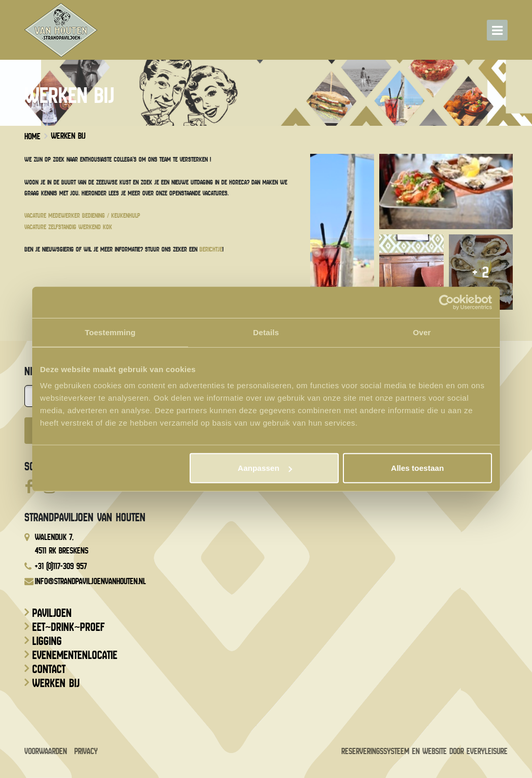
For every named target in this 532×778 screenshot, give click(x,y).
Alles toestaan (418, 468)
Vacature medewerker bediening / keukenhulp (82, 215)
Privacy (86, 751)
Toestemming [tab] (110, 332)
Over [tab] (422, 332)
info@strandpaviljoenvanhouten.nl (90, 581)
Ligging (47, 641)
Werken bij (56, 683)
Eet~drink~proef (69, 627)
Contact (49, 669)
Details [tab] (266, 332)
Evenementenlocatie (75, 655)
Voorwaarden (46, 751)
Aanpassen (265, 468)
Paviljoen (52, 613)
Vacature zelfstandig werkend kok (68, 227)
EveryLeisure (487, 751)
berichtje (211, 249)
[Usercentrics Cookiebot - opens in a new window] (447, 302)
